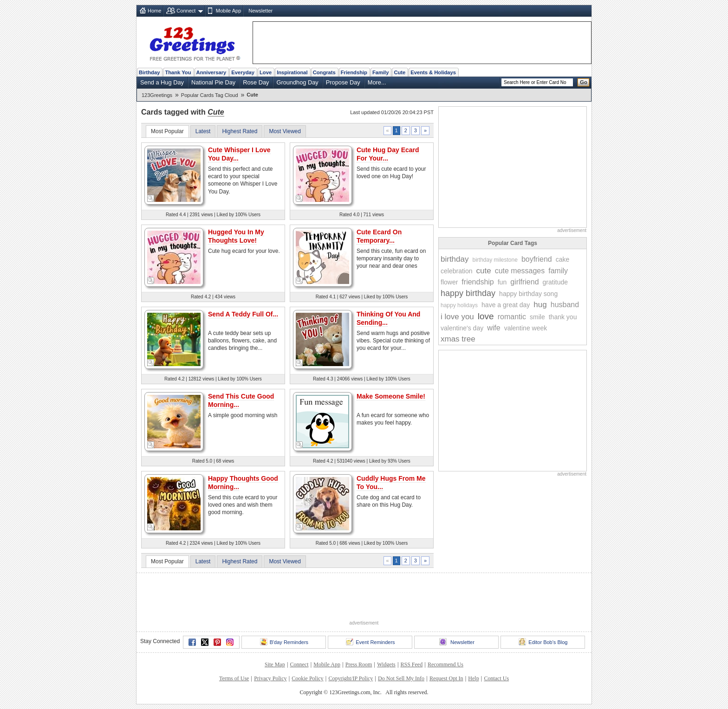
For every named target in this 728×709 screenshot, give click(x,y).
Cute (400, 72)
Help (473, 678)
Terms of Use (234, 678)
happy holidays (459, 305)
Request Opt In (446, 678)
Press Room (359, 664)
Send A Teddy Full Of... (243, 314)
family (558, 271)
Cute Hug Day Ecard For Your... (388, 154)
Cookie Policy (307, 678)
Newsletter (260, 11)
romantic (512, 317)
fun (502, 282)
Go (584, 82)
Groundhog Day (297, 82)
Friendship (354, 72)
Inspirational (292, 72)
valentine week (526, 328)
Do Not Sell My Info (401, 678)
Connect (186, 11)
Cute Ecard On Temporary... (379, 236)
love (486, 316)
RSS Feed (411, 664)
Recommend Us (445, 664)
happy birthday (468, 293)
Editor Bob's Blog (543, 642)
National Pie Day (213, 82)
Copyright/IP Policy (351, 678)
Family (380, 72)
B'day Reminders (284, 642)
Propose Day (343, 82)
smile (537, 317)
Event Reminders (370, 642)
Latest (203, 131)
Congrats (324, 72)
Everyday (243, 72)
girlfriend (524, 282)
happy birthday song (528, 294)
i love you (457, 317)
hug (540, 305)
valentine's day (462, 328)
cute (484, 271)
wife (494, 328)
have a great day (506, 305)
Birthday (149, 72)
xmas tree (458, 339)
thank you (563, 317)
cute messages (520, 271)
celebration (457, 271)
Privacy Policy (270, 678)
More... (377, 82)
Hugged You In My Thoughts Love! (236, 236)
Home (154, 11)
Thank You (178, 72)
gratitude (555, 282)
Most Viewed (285, 131)
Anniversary (211, 72)
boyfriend (537, 259)
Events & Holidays (433, 72)
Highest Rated (240, 131)
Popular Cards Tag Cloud (210, 95)
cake (563, 259)
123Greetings (157, 95)
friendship (478, 282)
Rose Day (256, 82)
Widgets (386, 664)
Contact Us (496, 678)
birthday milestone (495, 260)
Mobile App (228, 11)
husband (565, 305)
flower (449, 282)
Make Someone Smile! (391, 396)
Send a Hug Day (162, 82)
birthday (455, 259)
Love (266, 72)
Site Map (275, 664)
